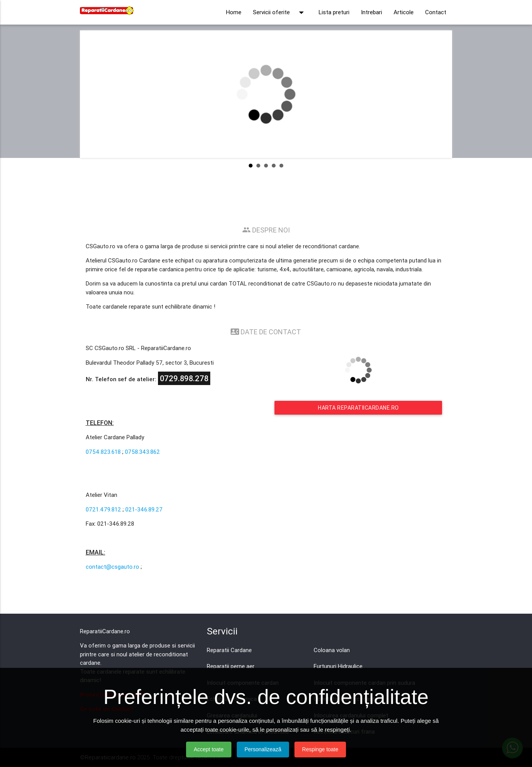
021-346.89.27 (144, 509)
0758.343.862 (142, 452)
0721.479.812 (103, 509)
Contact (436, 12)
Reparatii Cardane (229, 650)
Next (440, 94)
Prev (92, 94)
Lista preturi (334, 12)
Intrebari (372, 12)
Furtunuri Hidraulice (338, 666)
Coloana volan (332, 650)
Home (234, 12)
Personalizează (263, 749)
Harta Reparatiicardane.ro (358, 408)
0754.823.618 (103, 452)
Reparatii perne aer (231, 666)
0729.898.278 (184, 378)
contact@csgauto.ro (112, 567)
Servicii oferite (280, 12)
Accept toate (209, 749)
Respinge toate (320, 749)
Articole (404, 12)
